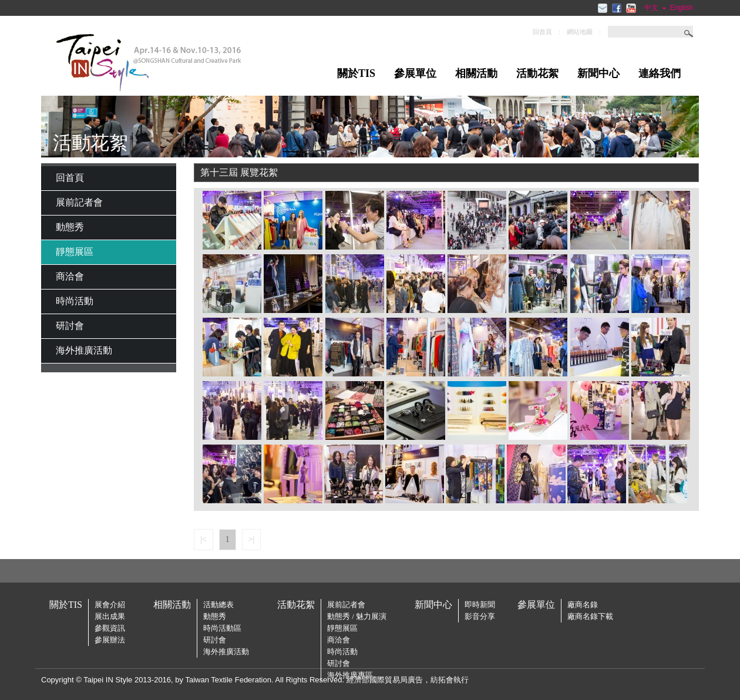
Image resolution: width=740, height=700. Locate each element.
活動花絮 (537, 73)
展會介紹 (110, 605)
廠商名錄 (583, 605)
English (682, 8)
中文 (651, 8)
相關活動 (476, 73)
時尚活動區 (222, 628)
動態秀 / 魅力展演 (357, 616)
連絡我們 (660, 73)
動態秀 (70, 227)
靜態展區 (75, 252)
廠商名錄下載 (590, 616)
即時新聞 (480, 605)
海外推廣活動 (84, 350)
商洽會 (70, 276)
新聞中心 (598, 73)
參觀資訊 (110, 628)
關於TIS (356, 73)
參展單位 (415, 73)
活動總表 (218, 605)
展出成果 (110, 616)
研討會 (70, 326)
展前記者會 (79, 202)
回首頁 (542, 32)
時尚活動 (75, 301)
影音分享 (480, 616)
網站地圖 (580, 32)
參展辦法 (110, 640)
